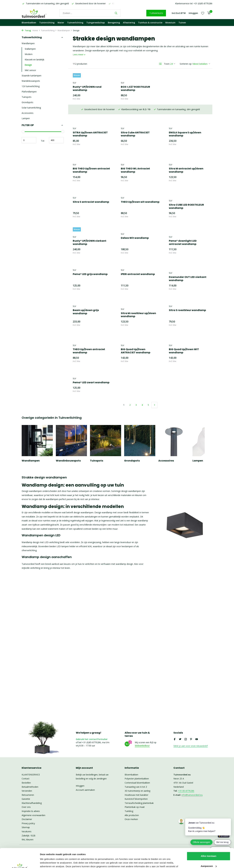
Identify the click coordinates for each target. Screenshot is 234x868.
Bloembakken (29, 23)
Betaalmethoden (30, 787)
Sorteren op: (186, 64)
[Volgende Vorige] (154, 375)
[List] (160, 64)
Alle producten (132, 815)
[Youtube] (197, 739)
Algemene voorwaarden (33, 815)
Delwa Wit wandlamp (87, 238)
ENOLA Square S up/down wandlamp (137, 125)
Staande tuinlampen (32, 76)
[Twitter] (180, 739)
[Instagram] (186, 739)
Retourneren (28, 795)
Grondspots (27, 102)
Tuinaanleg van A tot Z (136, 787)
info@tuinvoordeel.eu (192, 795)
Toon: (167, 64)
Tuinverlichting (75, 23)
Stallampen (30, 49)
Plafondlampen (29, 92)
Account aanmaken (85, 790)
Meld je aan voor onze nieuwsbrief (191, 746)
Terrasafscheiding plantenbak (139, 803)
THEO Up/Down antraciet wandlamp (185, 315)
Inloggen (80, 786)
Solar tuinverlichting (31, 108)
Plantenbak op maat (135, 807)
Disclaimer (27, 819)
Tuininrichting (47, 23)
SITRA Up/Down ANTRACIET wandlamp (186, 89)
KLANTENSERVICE (31, 775)
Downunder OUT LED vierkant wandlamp (140, 279)
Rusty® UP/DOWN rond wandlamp (87, 89)
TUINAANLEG (156, 13)
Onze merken (131, 819)
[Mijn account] (193, 13)
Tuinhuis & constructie (150, 23)
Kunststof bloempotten (136, 799)
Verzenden (27, 791)
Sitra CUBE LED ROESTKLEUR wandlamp (138, 207)
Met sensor (30, 70)
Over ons (26, 807)
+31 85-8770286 (186, 791)
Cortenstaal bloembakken (137, 783)
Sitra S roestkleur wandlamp (139, 310)
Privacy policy (28, 823)
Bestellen (26, 783)
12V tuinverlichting (31, 86)
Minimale (29, 140)
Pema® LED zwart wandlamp (187, 347)
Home (36, 30)
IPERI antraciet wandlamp (90, 274)
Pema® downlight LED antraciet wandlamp (135, 243)
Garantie (26, 799)
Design (28, 65)
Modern (29, 54)
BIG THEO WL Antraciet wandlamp (87, 170)
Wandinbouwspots (31, 81)
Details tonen (47, 862)
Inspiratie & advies (31, 811)
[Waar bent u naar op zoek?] (90, 13)
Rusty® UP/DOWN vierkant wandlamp (186, 207)
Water (61, 23)
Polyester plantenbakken (137, 779)
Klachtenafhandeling (32, 803)
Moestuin (170, 23)
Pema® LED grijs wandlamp (186, 238)
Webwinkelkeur (142, 746)
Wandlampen (65, 30)
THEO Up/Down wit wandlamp (92, 202)
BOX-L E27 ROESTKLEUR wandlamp (135, 89)
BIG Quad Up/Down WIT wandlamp (136, 351)
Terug (26, 30)
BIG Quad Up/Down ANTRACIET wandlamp (87, 351)
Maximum (56, 140)
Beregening (114, 23)
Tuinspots (27, 97)
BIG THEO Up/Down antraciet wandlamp (187, 125)
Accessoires (28, 113)
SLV (74, 83)
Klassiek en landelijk (34, 60)
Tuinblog (129, 811)
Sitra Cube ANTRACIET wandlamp (87, 125)
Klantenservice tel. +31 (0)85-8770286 (194, 3)
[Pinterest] (191, 739)
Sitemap (26, 827)
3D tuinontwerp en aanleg (137, 791)
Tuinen (182, 23)
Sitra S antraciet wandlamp (187, 166)
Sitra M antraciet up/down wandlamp (138, 170)
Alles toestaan (209, 840)
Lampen (26, 118)
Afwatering (129, 23)
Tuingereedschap (96, 23)
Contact (26, 779)
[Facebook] (175, 739)
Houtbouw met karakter (136, 795)
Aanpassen (209, 849)
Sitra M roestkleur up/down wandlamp (90, 315)
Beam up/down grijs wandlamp (182, 276)
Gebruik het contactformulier (92, 739)
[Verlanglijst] (203, 13)
